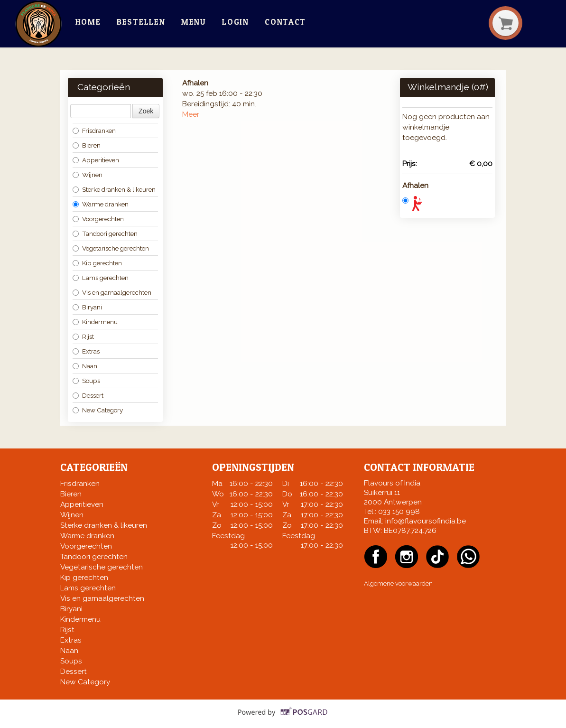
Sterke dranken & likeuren (114, 189)
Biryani (87, 307)
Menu (194, 22)
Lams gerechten (101, 278)
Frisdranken (94, 131)
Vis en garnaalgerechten (112, 292)
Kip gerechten (97, 263)
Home (88, 22)
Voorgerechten (98, 219)
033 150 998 (399, 512)
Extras (86, 351)
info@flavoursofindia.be (426, 521)
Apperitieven (96, 160)
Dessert (88, 395)
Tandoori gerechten (105, 233)
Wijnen (88, 175)
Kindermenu (95, 322)
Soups (86, 381)
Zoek (146, 111)
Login (235, 22)
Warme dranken (101, 204)
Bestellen (141, 22)
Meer (191, 114)
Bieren (87, 145)
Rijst (83, 336)
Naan (85, 366)
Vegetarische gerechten (111, 248)
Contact (285, 22)
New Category (98, 410)
